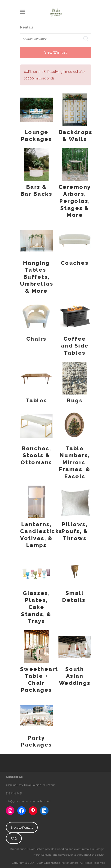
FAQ (14, 838)
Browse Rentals (22, 827)
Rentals (27, 27)
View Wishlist (55, 52)
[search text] (56, 39)
